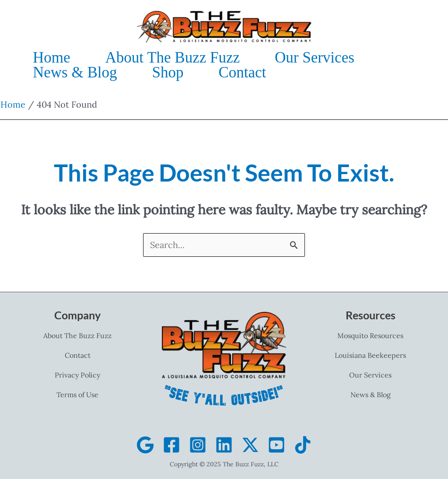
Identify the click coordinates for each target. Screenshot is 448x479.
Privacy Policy (77, 375)
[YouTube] (276, 445)
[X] (250, 445)
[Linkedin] (224, 445)
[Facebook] (171, 445)
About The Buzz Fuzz (77, 336)
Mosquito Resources (370, 336)
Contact (78, 355)
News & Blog (371, 395)
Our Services (370, 375)
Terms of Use (77, 395)
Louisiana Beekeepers (370, 355)
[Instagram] (198, 445)
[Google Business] (145, 445)
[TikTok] (303, 445)
